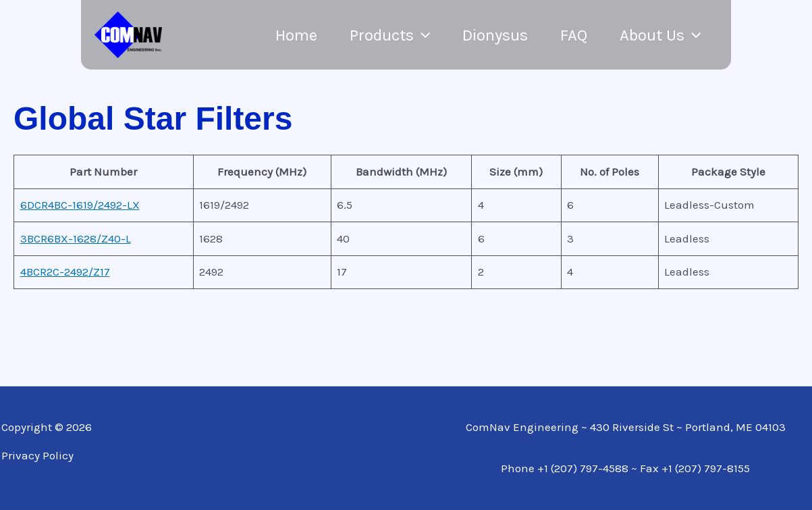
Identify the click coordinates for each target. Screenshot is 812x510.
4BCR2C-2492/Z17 (65, 272)
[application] (422, 35)
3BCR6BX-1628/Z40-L (76, 238)
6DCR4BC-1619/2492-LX (80, 205)
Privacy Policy (37, 455)
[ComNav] (128, 34)
